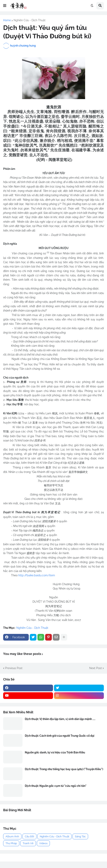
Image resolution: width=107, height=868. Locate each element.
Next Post (96, 668)
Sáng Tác (80, 836)
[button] (5, 6)
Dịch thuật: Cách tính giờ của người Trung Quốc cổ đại (60, 736)
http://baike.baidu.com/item (37, 575)
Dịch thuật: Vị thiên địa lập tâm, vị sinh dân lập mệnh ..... (60, 719)
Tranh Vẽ (28, 843)
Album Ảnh (12, 836)
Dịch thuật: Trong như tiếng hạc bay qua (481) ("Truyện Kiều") (64, 769)
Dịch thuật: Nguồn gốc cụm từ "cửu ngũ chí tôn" (56, 786)
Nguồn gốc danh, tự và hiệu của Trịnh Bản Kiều (55, 752)
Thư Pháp (11, 843)
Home (7, 20)
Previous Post (14, 668)
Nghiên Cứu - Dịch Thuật (30, 20)
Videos (43, 843)
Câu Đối (29, 836)
